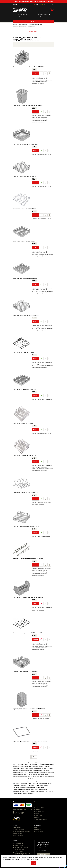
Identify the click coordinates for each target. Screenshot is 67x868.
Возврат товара (38, 815)
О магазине (37, 810)
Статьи (36, 806)
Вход (36, 828)
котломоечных (16, 769)
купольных (48, 767)
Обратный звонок (39, 832)
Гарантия (37, 814)
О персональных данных (41, 819)
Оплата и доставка (39, 812)
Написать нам (44, 17)
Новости (36, 804)
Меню (14, 5)
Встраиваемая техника (19, 830)
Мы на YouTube (18, 814)
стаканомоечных (40, 767)
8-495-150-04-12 (23, 14)
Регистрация (38, 830)
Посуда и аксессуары (18, 835)
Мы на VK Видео (19, 812)
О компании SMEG (39, 808)
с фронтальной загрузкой (27, 769)
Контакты (37, 817)
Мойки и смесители (18, 833)
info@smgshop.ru (44, 14)
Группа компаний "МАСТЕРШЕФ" (22, 809)
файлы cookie (16, 857)
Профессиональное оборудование (21, 832)
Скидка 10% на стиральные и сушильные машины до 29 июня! (33, 2)
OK (33, 863)
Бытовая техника (17, 828)
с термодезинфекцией (40, 769)
